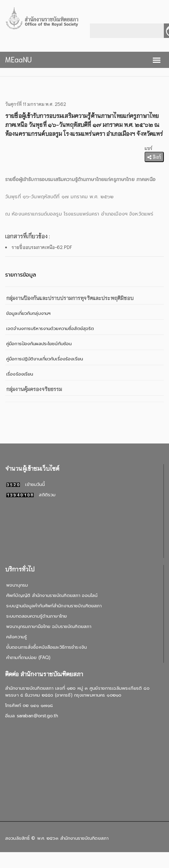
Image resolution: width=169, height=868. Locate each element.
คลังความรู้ (17, 637)
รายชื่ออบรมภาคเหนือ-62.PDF (42, 247)
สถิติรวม (31, 495)
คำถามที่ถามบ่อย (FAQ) (28, 657)
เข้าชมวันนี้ (25, 484)
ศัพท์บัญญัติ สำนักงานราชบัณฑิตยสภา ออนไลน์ (52, 595)
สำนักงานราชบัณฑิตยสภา (84, 838)
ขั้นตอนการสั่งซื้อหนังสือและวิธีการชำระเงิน (46, 647)
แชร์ (149, 148)
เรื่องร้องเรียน (20, 374)
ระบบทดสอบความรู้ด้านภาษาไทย (36, 616)
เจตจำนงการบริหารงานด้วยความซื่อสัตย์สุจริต (50, 328)
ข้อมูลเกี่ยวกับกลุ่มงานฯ (28, 313)
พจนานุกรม (17, 585)
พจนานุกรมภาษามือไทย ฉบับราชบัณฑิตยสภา (49, 626)
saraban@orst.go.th (38, 716)
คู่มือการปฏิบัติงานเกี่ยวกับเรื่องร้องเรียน (45, 359)
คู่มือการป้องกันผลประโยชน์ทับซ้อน (39, 344)
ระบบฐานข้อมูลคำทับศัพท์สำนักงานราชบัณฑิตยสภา (54, 606)
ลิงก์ (154, 157)
